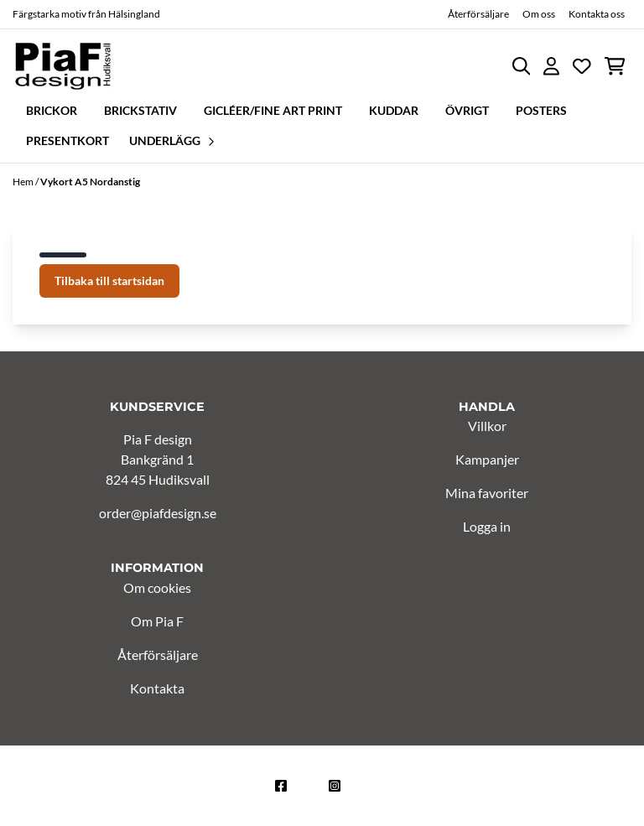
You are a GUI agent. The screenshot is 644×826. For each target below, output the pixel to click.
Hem (24, 182)
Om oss (539, 14)
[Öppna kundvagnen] (615, 66)
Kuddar (394, 110)
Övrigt (467, 110)
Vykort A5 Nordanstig (90, 182)
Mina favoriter (487, 493)
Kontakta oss (597, 14)
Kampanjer (487, 459)
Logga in (487, 526)
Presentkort (68, 140)
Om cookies (157, 587)
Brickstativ (140, 110)
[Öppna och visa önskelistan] (582, 66)
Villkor (487, 426)
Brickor (52, 110)
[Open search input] (522, 66)
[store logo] (63, 66)
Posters (541, 110)
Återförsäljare (478, 14)
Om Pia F (157, 621)
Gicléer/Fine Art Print (273, 110)
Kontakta (157, 688)
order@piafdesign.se (158, 513)
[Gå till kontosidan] (551, 66)
